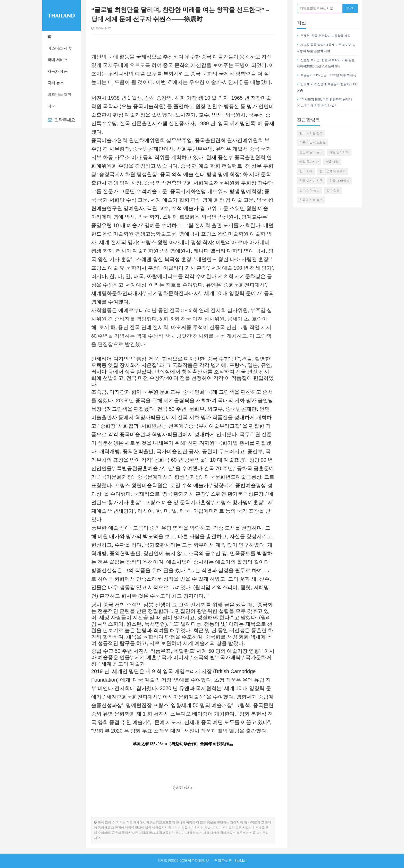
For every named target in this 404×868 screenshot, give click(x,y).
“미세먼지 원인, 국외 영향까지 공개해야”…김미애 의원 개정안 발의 (324, 102)
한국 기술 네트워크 (313, 143)
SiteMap (240, 861)
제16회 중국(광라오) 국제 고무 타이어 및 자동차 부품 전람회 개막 (326, 48)
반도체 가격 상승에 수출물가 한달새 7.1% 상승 (327, 87)
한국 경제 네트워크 (333, 171)
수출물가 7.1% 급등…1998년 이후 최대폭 (327, 75)
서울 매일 (332, 162)
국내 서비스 (58, 60)
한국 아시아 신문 (311, 181)
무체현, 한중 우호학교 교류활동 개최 (324, 36)
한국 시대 (306, 171)
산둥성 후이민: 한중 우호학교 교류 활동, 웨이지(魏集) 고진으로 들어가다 (326, 63)
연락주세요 (62, 120)
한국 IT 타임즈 (339, 181)
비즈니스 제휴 (60, 48)
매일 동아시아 (339, 152)
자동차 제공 (58, 71)
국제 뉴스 (56, 83)
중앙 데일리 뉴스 (311, 152)
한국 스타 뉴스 (309, 190)
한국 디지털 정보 (311, 133)
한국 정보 (333, 190)
